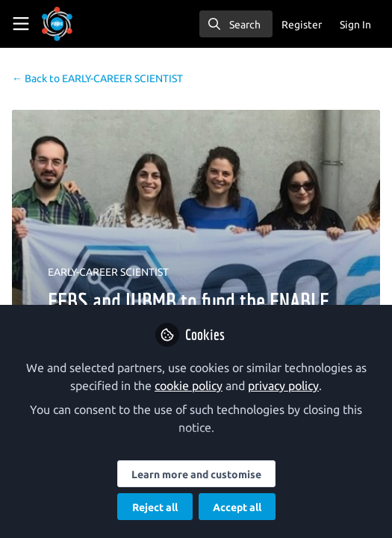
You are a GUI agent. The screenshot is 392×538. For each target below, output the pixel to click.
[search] (236, 24)
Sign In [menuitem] (355, 25)
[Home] (78, 24)
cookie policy (189, 386)
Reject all (155, 507)
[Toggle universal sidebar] (21, 24)
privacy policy (283, 386)
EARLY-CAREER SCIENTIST (97, 78)
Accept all (237, 507)
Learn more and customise (196, 474)
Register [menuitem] (302, 25)
